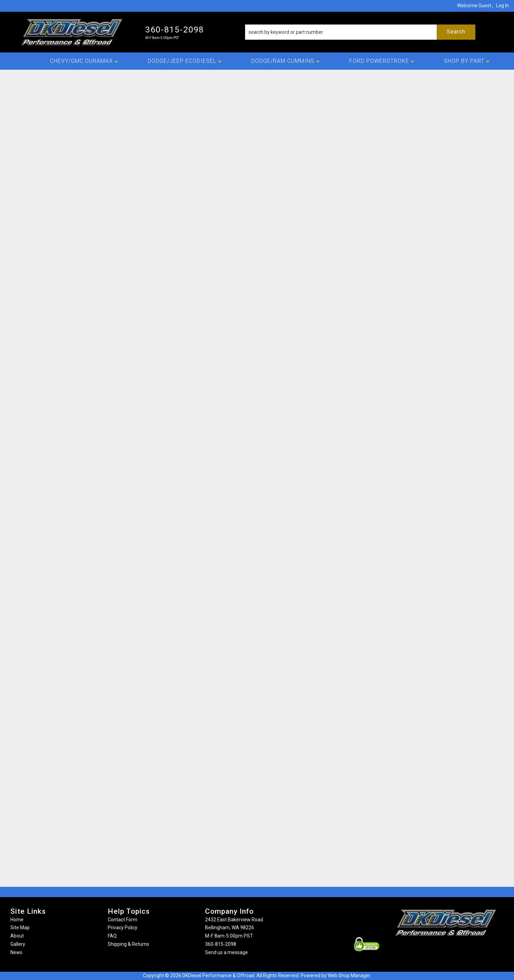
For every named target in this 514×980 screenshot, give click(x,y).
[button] (360, 32)
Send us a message (226, 952)
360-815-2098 (221, 944)
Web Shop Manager (349, 976)
